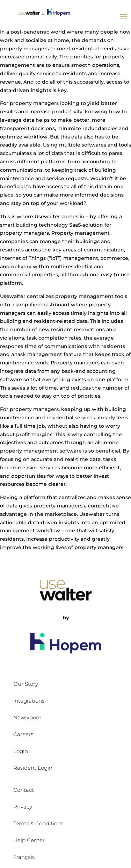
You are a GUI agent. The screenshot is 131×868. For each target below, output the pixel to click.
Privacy (23, 807)
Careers (23, 734)
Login (21, 751)
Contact (24, 790)
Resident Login (33, 768)
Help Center (29, 840)
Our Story (26, 684)
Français (24, 857)
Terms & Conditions (38, 823)
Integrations (29, 701)
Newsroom (27, 717)
